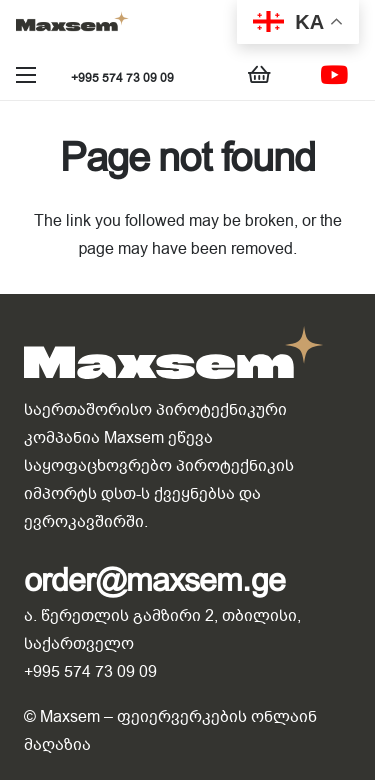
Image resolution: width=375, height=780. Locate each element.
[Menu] (26, 75)
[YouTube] (334, 75)
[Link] (72, 25)
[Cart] (260, 75)
